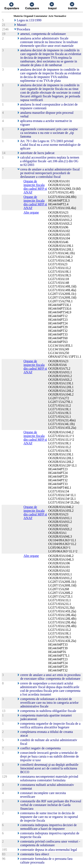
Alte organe (31, 212)
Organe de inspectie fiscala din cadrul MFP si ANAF (35, 187)
